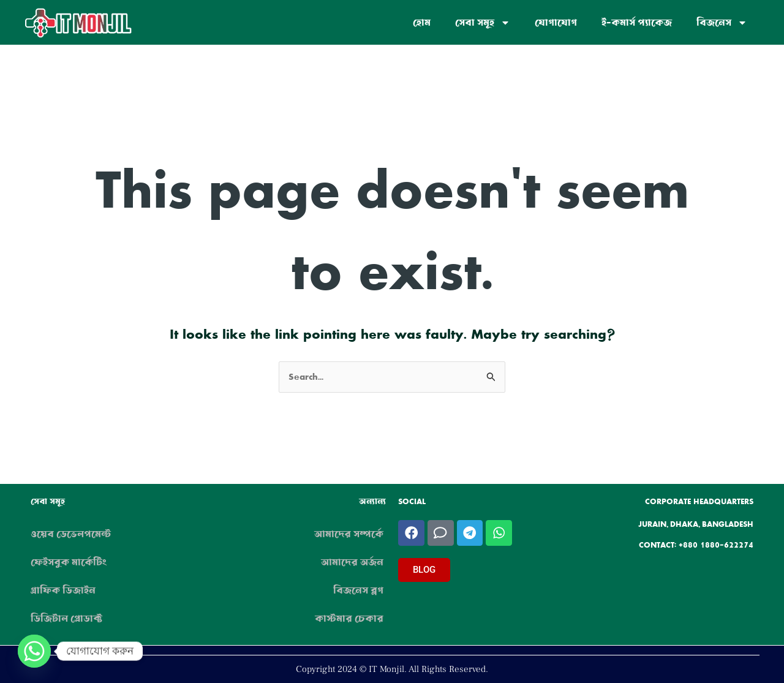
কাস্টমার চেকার (349, 619)
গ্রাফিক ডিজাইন (63, 591)
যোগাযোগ (556, 23)
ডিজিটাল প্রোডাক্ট (66, 619)
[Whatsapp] (34, 651)
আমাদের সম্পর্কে (349, 534)
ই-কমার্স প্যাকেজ (637, 23)
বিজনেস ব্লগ (358, 591)
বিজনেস (722, 23)
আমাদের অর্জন (352, 562)
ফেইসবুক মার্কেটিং (69, 562)
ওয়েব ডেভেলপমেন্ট (71, 534)
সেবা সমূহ (483, 23)
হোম (422, 23)
